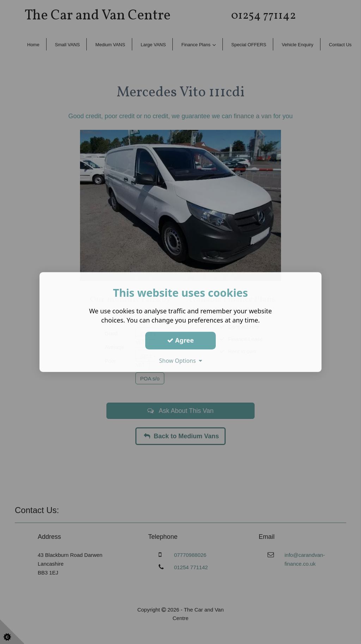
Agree (180, 340)
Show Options (180, 361)
